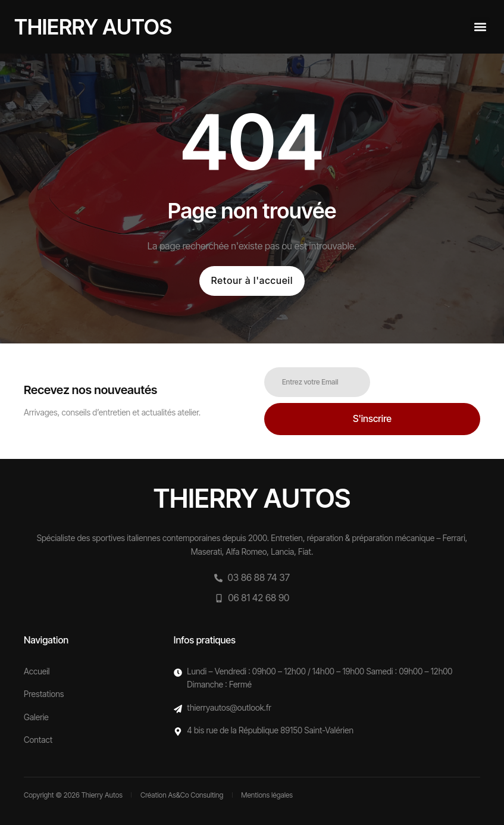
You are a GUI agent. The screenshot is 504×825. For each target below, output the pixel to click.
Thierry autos (93, 27)
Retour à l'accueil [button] (252, 280)
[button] (480, 27)
